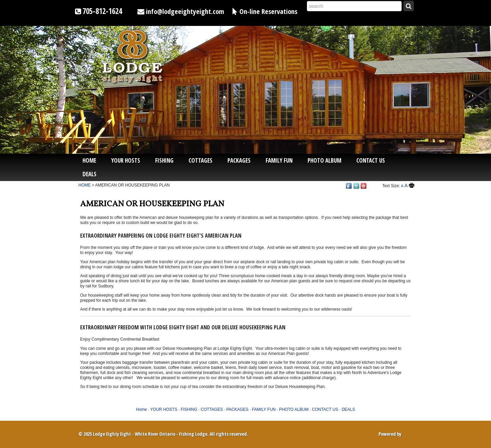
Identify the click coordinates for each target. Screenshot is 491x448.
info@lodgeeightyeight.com (185, 11)
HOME (85, 185)
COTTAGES (200, 160)
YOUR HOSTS (126, 160)
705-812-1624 (102, 11)
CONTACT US (371, 160)
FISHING (164, 160)
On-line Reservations (268, 11)
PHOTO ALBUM (324, 160)
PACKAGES (239, 160)
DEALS (90, 174)
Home (89, 160)
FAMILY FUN (279, 160)
